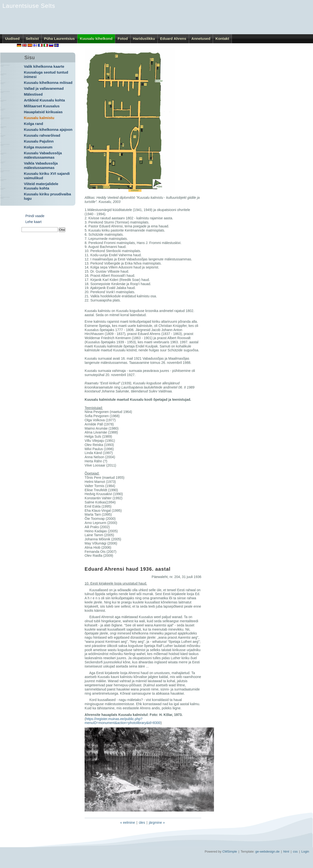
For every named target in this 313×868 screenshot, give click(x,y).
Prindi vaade (35, 216)
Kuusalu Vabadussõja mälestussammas (43, 155)
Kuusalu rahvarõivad (42, 135)
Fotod (123, 39)
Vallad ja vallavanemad (44, 88)
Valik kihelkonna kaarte (44, 66)
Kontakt (222, 39)
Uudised (13, 39)
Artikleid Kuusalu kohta (45, 100)
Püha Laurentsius (59, 39)
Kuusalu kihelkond (96, 39)
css (295, 851)
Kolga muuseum (38, 147)
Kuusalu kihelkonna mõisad (48, 83)
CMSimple (230, 851)
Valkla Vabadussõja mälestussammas (41, 165)
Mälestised (33, 94)
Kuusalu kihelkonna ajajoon (48, 129)
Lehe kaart (34, 222)
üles (142, 823)
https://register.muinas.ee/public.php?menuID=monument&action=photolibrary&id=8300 (123, 721)
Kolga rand (34, 124)
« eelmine (128, 823)
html (286, 851)
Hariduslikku (144, 39)
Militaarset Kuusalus (42, 106)
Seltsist (32, 39)
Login (305, 851)
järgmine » (157, 823)
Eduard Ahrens (173, 39)
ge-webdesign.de (267, 851)
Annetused (201, 39)
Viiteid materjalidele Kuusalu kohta (41, 186)
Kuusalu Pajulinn (39, 141)
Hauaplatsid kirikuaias (43, 112)
